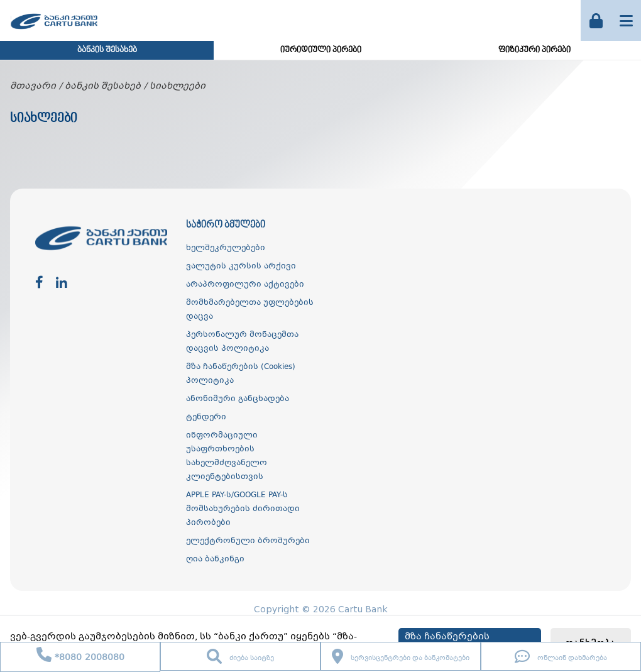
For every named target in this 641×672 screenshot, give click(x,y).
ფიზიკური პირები (534, 50)
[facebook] (39, 283)
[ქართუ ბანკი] (54, 31)
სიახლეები (178, 86)
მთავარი (33, 86)
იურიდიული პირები (321, 50)
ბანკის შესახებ (107, 50)
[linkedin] (62, 283)
